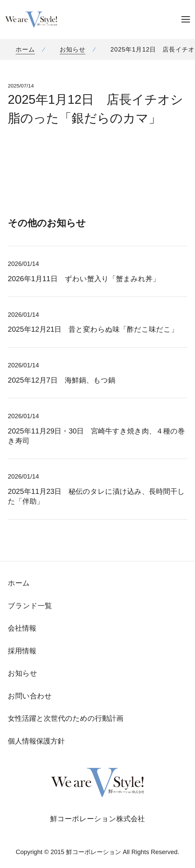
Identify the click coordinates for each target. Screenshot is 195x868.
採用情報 (22, 651)
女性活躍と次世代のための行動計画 (66, 718)
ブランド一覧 (30, 606)
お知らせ (73, 49)
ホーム (25, 49)
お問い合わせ (30, 696)
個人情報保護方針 (36, 741)
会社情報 (22, 628)
